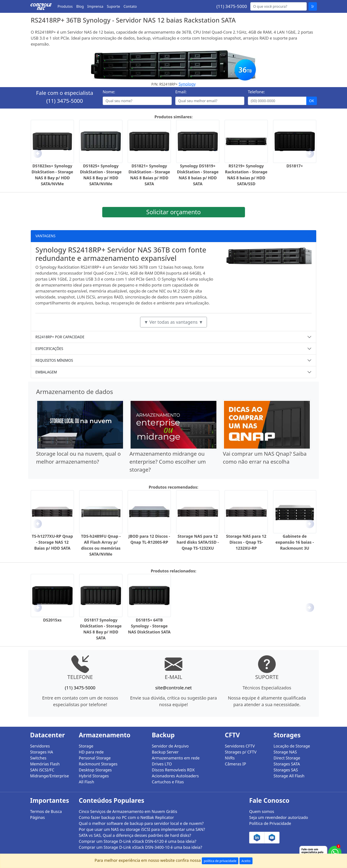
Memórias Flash (45, 764)
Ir (313, 6)
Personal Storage (95, 758)
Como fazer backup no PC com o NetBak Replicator (126, 817)
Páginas (38, 817)
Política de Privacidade (270, 823)
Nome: (109, 92)
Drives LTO (162, 764)
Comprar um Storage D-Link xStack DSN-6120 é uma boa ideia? (138, 841)
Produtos (65, 6)
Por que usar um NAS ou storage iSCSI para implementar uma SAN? (142, 829)
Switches (38, 758)
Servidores (40, 746)
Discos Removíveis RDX (173, 770)
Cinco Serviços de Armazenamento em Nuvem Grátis (128, 811)
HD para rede (91, 752)
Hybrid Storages (94, 776)
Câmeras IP (235, 764)
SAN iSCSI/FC (42, 770)
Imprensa (95, 6)
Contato (130, 6)
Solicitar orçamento (173, 212)
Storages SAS (286, 770)
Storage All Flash (289, 776)
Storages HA (42, 752)
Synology (187, 84)
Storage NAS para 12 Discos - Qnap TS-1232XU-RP (246, 542)
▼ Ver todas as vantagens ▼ (173, 322)
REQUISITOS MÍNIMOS (54, 360)
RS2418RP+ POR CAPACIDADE (60, 337)
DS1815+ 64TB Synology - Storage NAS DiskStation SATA (149, 626)
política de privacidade (220, 861)
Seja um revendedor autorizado (279, 817)
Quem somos (262, 811)
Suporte (114, 6)
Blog (80, 6)
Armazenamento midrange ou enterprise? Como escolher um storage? (168, 462)
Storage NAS (285, 752)
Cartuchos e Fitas (168, 782)
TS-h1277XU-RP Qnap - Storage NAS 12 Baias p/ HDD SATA (52, 542)
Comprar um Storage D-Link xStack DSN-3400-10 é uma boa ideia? (140, 847)
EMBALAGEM (46, 372)
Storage (86, 746)
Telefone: (256, 92)
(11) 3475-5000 (232, 6)
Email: (181, 92)
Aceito (246, 861)
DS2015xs (52, 620)
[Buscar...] (279, 6)
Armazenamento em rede (176, 758)
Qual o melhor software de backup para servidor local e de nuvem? (141, 823)
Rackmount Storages (98, 764)
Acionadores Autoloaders (175, 776)
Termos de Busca (46, 811)
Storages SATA (287, 764)
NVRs (230, 758)
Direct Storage (287, 758)
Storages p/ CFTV (241, 752)
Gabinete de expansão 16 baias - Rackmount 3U (295, 542)
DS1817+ (295, 166)
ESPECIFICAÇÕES (49, 349)
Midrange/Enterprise (49, 776)
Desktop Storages (95, 770)
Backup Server (165, 752)
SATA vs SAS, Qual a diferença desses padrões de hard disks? (135, 835)
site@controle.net (173, 688)
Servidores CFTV (240, 746)
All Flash (86, 782)
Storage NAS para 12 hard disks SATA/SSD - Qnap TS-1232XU (198, 542)
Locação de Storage (292, 746)
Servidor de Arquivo (170, 746)
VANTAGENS (45, 236)
